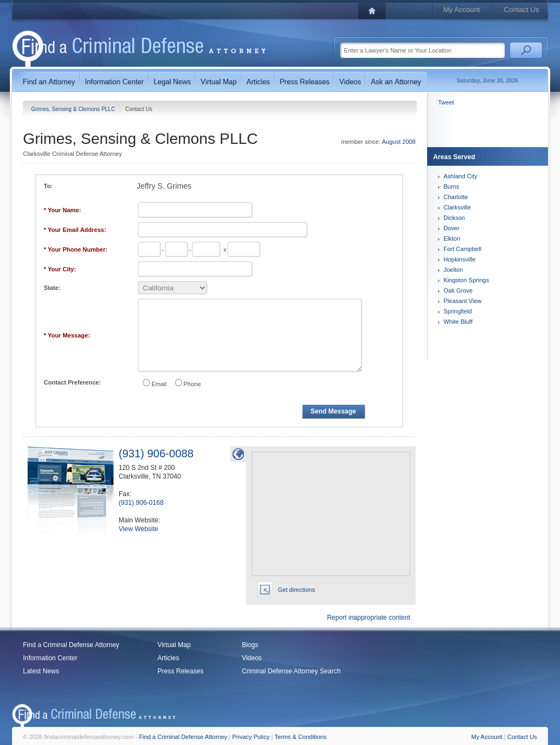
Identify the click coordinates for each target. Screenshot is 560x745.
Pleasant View (463, 301)
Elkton (452, 238)
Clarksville (457, 207)
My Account (461, 10)
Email (159, 384)
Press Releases (180, 671)
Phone (192, 384)
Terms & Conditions (301, 737)
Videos (252, 658)
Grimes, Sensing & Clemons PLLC (74, 109)
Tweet (446, 102)
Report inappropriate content (369, 618)
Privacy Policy (251, 737)
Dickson (454, 218)
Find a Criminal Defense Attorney (71, 645)
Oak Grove (458, 290)
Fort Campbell (462, 249)
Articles (168, 658)
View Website (138, 529)
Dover (451, 228)
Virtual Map (174, 645)
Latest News (41, 671)
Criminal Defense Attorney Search (291, 671)
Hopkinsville (460, 259)
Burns (451, 187)
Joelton (453, 270)
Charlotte (456, 197)
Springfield (458, 311)
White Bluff (458, 322)
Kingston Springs (466, 280)
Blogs (250, 645)
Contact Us (521, 10)
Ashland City (460, 176)
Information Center (50, 658)
